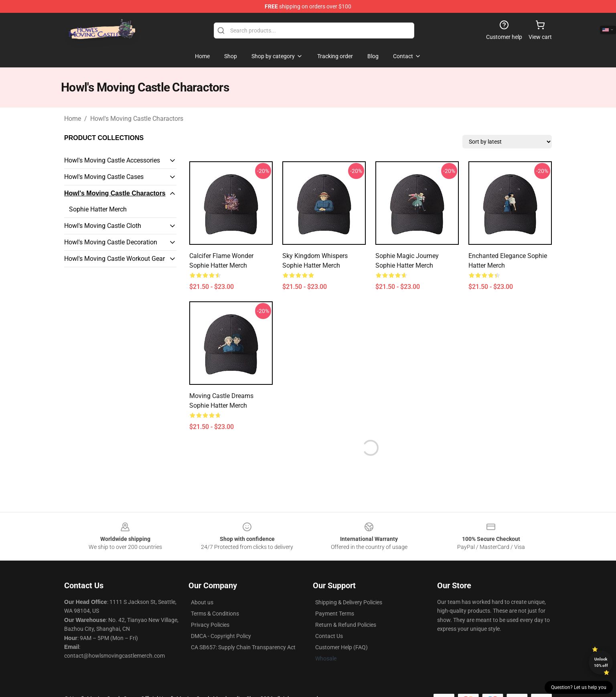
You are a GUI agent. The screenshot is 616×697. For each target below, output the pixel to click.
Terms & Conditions (215, 614)
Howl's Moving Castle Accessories (112, 160)
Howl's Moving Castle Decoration (111, 242)
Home (73, 119)
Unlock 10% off (601, 662)
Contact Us (329, 636)
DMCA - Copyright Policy (221, 636)
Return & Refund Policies (346, 625)
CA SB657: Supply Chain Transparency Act (243, 647)
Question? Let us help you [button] (579, 687)
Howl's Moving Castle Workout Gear (114, 259)
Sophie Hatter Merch (98, 209)
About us (202, 602)
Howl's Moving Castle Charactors (137, 119)
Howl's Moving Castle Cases (104, 177)
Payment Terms (335, 614)
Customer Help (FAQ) (341, 647)
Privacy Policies (210, 625)
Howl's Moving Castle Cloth (103, 226)
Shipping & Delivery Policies (349, 602)
